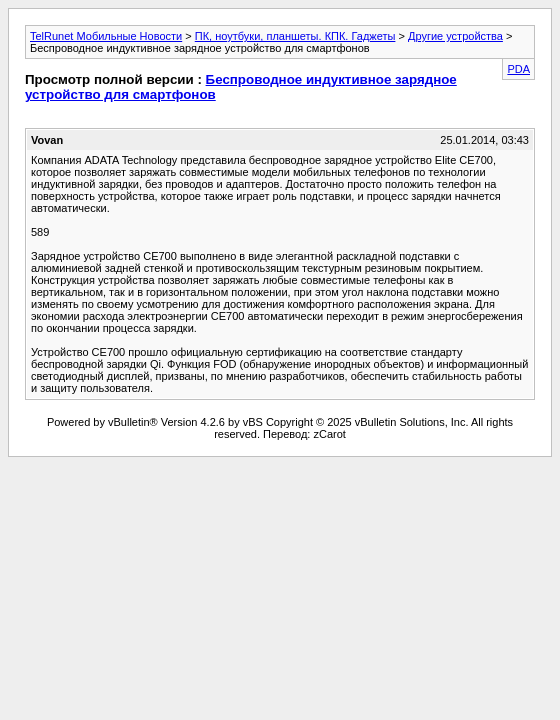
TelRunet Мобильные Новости (106, 36)
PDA (518, 69)
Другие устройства (455, 36)
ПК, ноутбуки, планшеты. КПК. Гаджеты (295, 36)
